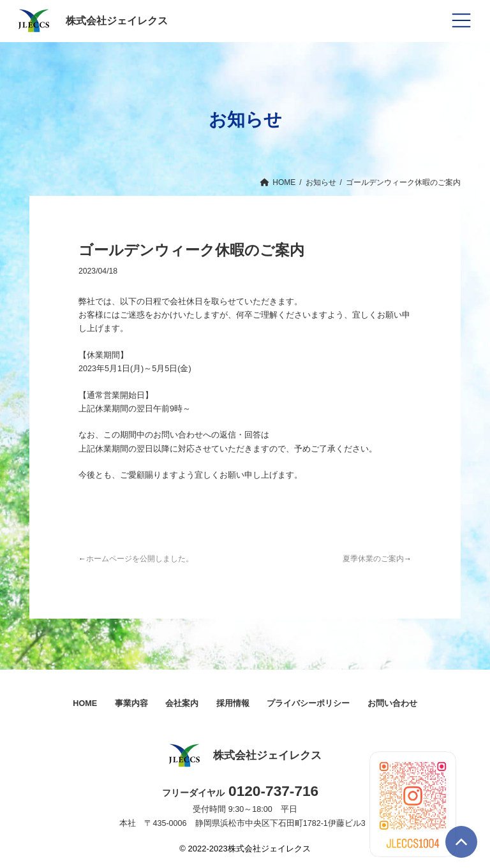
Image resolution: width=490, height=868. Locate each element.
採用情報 (233, 703)
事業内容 (131, 703)
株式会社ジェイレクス (91, 21)
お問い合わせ (392, 703)
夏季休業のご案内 (373, 559)
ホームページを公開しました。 (140, 559)
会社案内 (182, 703)
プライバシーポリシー (308, 703)
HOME (85, 703)
